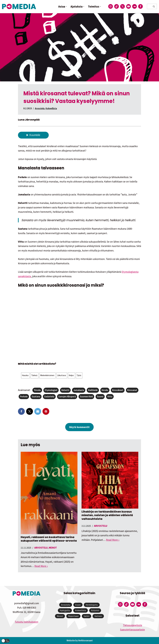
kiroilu (105, 390)
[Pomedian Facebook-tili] (140, 6)
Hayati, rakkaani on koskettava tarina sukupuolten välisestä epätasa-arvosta (49, 539)
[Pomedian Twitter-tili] (123, 6)
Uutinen (98, 616)
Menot (53, 548)
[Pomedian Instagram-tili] (111, 6)
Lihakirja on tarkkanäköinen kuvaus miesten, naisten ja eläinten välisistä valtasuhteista (107, 515)
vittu (110, 397)
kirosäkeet (118, 390)
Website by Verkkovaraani (80, 640)
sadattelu (49, 397)
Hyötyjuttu (65, 610)
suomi (100, 397)
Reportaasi (73, 616)
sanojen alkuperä (67, 397)
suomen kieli (86, 397)
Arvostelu (40, 108)
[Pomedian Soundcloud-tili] (134, 6)
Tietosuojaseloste (133, 625)
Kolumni (95, 610)
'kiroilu (37, 390)
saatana (36, 397)
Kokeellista (51, 108)
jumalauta (79, 390)
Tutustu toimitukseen (26, 622)
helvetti (65, 390)
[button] (66, 6)
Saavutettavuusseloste (132, 630)
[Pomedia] (20, 6)
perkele (24, 397)
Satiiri (87, 616)
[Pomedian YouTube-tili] (129, 6)
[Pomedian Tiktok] (117, 6)
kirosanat (132, 390)
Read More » (41, 566)
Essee (78, 605)
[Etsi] (149, 6)
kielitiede (93, 390)
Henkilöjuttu (92, 605)
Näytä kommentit (79, 427)
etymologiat (51, 390)
